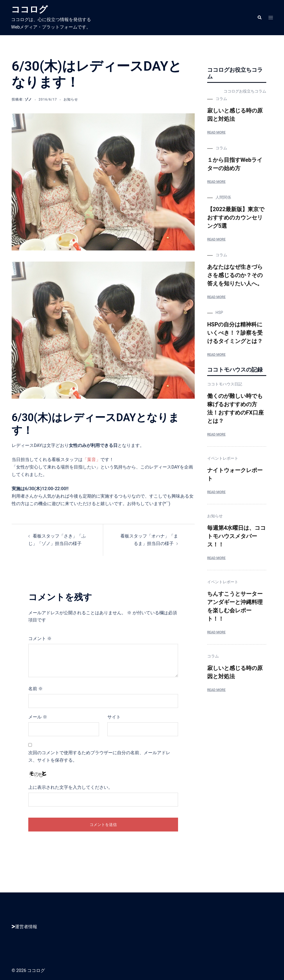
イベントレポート (223, 458)
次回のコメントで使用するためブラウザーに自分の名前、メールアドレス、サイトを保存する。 (99, 756)
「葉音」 (92, 460)
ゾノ (28, 99)
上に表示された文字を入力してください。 (70, 787)
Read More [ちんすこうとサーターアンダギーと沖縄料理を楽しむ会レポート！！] (216, 632)
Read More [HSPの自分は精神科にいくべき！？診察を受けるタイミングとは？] (216, 355)
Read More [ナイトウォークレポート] (216, 492)
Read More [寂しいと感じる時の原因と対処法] (216, 132)
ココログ (29, 9)
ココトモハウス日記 (225, 384)
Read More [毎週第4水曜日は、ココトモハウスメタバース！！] (216, 558)
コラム (221, 99)
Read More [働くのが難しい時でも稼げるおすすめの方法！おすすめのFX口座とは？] (216, 434)
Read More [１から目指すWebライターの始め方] (216, 182)
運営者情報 (24, 927)
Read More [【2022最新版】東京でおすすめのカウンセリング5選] (216, 239)
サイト (114, 717)
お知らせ (71, 99)
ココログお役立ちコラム (245, 91)
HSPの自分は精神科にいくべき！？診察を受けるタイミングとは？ (235, 333)
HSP (219, 313)
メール (38, 717)
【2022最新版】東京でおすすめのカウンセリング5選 (236, 218)
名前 (35, 689)
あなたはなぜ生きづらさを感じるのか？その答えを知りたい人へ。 (235, 275)
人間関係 (223, 197)
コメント (40, 639)
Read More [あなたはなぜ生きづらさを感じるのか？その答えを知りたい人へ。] (216, 297)
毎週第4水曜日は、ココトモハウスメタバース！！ (236, 536)
